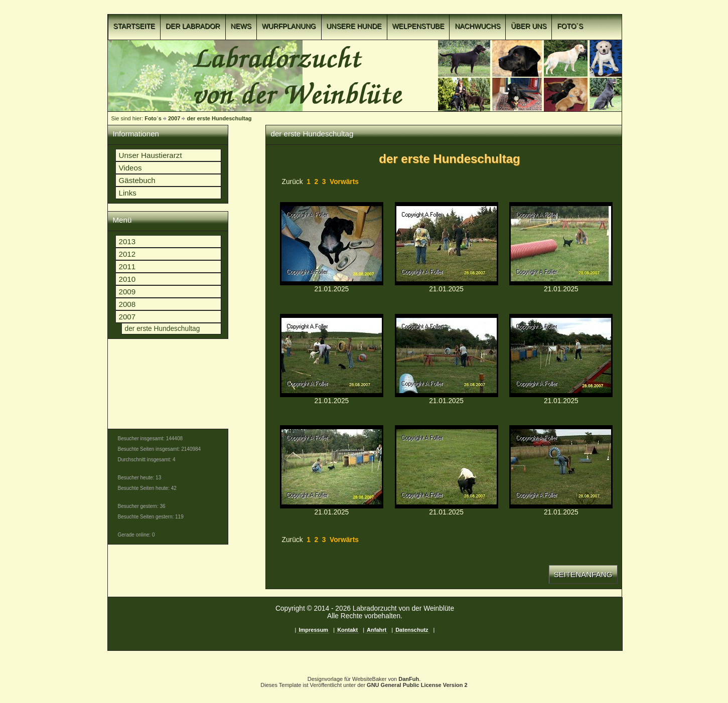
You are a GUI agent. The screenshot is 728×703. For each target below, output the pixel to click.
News (241, 26)
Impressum (313, 630)
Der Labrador (193, 26)
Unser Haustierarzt (151, 155)
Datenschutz (412, 630)
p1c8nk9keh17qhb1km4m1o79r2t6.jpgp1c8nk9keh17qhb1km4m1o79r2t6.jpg (561, 244)
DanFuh (409, 679)
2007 (174, 118)
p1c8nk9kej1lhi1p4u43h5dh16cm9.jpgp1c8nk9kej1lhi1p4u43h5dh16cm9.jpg (332, 467)
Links (128, 193)
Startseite (134, 26)
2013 (127, 241)
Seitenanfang (583, 574)
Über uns (529, 26)
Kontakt (347, 630)
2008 (127, 304)
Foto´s (570, 26)
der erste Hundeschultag (220, 118)
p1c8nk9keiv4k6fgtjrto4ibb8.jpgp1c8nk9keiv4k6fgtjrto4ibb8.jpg (447, 356)
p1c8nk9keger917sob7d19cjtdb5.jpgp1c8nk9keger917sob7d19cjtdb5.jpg (447, 244)
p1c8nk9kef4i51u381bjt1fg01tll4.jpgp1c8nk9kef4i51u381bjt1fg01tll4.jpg (332, 244)
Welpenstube (418, 26)
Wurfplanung (289, 26)
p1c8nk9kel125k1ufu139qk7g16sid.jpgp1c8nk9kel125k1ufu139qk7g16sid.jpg (561, 467)
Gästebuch (137, 180)
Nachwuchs (477, 26)
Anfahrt (377, 630)
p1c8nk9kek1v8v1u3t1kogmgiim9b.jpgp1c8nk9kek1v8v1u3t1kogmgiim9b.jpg (447, 467)
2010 (127, 279)
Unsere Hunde (354, 26)
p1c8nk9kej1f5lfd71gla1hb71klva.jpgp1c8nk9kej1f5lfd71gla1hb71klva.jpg (561, 356)
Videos (130, 168)
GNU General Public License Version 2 (417, 685)
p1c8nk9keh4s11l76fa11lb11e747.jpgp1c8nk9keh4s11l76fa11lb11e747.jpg (332, 356)
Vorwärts (344, 182)
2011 (127, 267)
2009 (127, 292)
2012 (127, 254)
